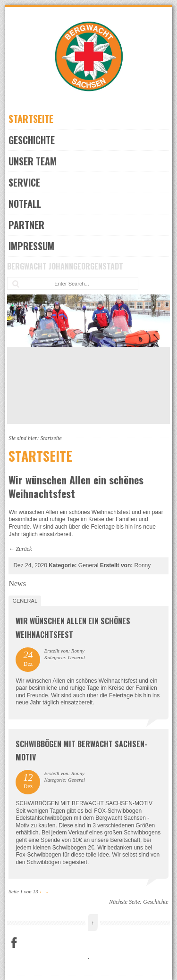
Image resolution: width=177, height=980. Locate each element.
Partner (26, 225)
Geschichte (32, 140)
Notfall (25, 204)
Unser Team (33, 161)
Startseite (31, 119)
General (25, 601)
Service (24, 182)
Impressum (31, 246)
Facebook (14, 943)
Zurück (24, 549)
